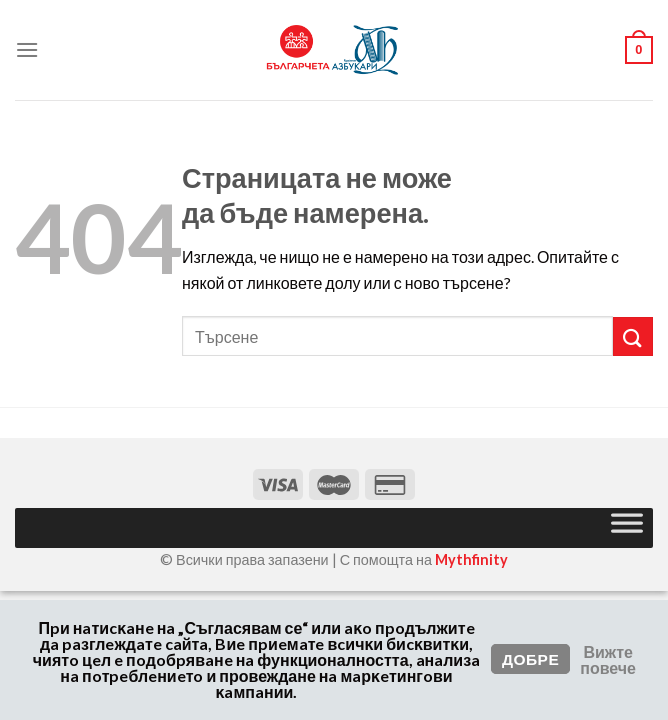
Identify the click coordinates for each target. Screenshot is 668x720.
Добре (530, 659)
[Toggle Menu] (627, 528)
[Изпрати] (633, 336)
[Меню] (27, 49)
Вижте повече (608, 659)
